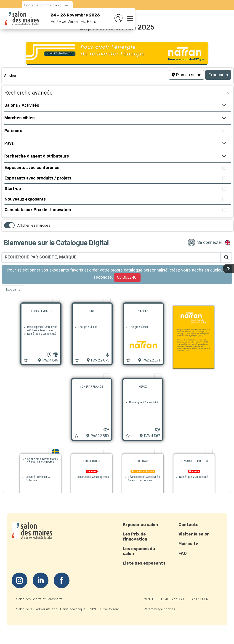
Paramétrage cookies (160, 609)
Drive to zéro (110, 609)
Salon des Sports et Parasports (39, 599)
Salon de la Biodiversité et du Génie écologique (51, 609)
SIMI (93, 609)
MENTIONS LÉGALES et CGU (164, 599)
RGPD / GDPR (198, 599)
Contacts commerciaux (42, 5)
